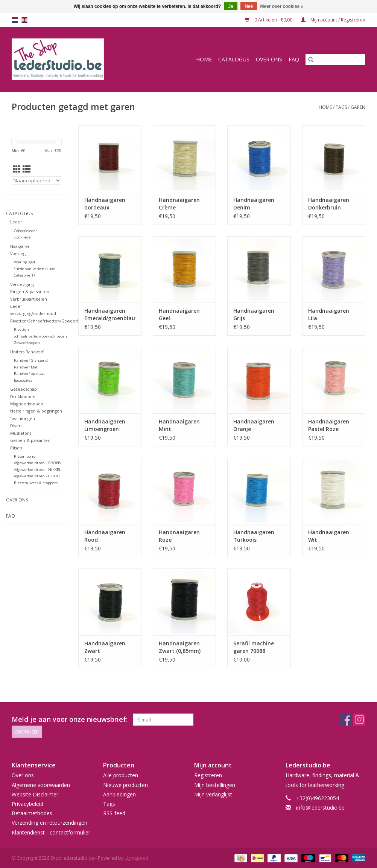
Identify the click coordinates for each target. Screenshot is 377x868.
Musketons (21, 433)
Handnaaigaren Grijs (254, 314)
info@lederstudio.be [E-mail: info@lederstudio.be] (320, 808)
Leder (16, 222)
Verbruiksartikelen (29, 299)
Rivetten (21, 329)
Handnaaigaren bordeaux (105, 204)
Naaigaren (20, 246)
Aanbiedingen (119, 794)
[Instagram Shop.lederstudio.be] (359, 720)
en (24, 20)
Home (204, 59)
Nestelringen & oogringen (36, 411)
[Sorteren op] (36, 180)
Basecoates (23, 380)
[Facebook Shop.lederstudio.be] (346, 720)
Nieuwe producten (125, 785)
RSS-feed (114, 813)
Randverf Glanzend (31, 360)
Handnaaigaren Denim (254, 204)
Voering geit (25, 262)
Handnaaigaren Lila (329, 314)
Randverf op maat (29, 374)
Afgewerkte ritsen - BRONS (37, 463)
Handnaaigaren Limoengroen (105, 425)
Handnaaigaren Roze (179, 536)
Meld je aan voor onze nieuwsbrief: (70, 719)
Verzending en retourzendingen (49, 823)
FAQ (294, 59)
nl (15, 20)
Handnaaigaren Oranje (254, 425)
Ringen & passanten (30, 291)
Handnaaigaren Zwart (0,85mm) (180, 647)
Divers (16, 426)
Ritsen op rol (25, 456)
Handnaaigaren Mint (179, 425)
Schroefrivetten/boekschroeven (40, 336)
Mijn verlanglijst (213, 794)
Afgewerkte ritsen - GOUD (37, 476)
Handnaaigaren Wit (329, 536)
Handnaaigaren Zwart (105, 647)
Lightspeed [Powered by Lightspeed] (136, 858)
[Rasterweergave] (17, 169)
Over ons (269, 59)
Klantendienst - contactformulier (51, 832)
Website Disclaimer (35, 794)
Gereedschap (24, 389)
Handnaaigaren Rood (105, 536)
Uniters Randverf (27, 352)
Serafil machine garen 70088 (254, 647)
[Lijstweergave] (27, 169)
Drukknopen (23, 397)
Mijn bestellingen (215, 785)
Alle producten (121, 775)
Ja (230, 6)
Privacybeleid (27, 804)
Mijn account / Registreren (333, 20)
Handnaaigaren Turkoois (254, 536)
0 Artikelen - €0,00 (269, 20)
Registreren (208, 775)
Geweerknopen (27, 343)
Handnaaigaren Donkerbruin (329, 204)
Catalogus (234, 59)
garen (358, 107)
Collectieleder (25, 231)
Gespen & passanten (30, 440)
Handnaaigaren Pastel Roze (329, 425)
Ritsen (16, 448)
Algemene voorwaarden (41, 785)
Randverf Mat (26, 367)
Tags (341, 107)
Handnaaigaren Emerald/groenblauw (110, 314)
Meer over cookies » (282, 6)
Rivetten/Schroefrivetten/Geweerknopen (51, 321)
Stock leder (23, 237)
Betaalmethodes (32, 813)
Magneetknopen (27, 404)
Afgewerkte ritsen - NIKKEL (37, 470)
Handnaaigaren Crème (179, 204)
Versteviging (22, 284)
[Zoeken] (335, 60)
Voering (18, 253)
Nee (249, 6)
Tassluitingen (23, 418)
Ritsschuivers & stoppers (36, 483)
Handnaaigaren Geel (179, 314)
